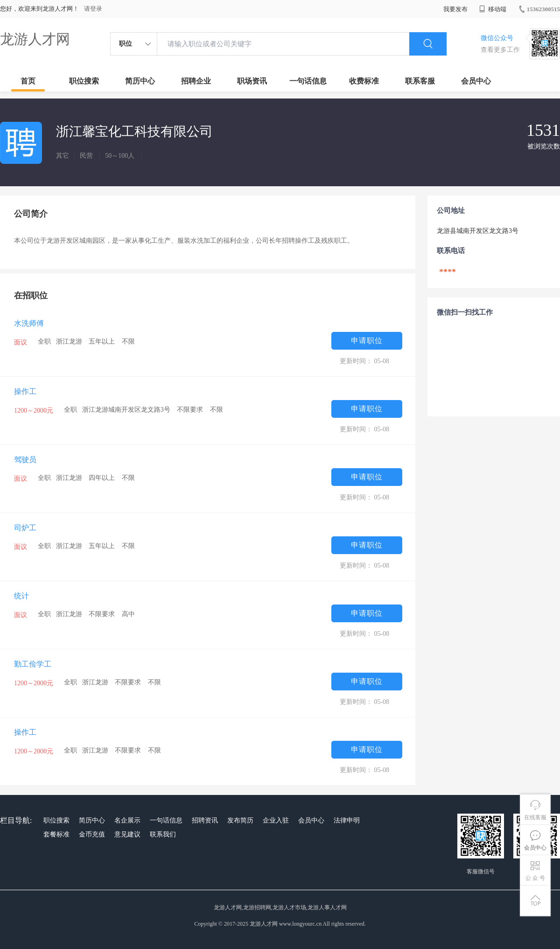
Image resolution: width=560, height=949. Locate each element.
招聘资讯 (205, 820)
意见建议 (127, 834)
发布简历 (240, 820)
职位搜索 (84, 81)
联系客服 (420, 81)
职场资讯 (252, 81)
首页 (28, 81)
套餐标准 (56, 834)
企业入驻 (276, 820)
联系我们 (163, 834)
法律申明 (347, 820)
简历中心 (140, 81)
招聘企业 (196, 81)
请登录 (93, 9)
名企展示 (127, 820)
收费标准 (364, 81)
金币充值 (92, 834)
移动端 (493, 9)
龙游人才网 (35, 39)
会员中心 (476, 81)
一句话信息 (308, 81)
